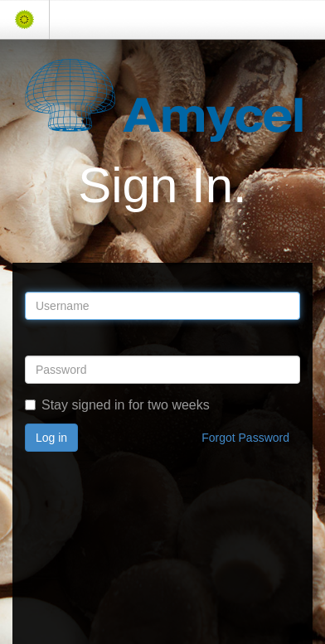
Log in (51, 438)
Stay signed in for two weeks (117, 405)
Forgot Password (245, 438)
